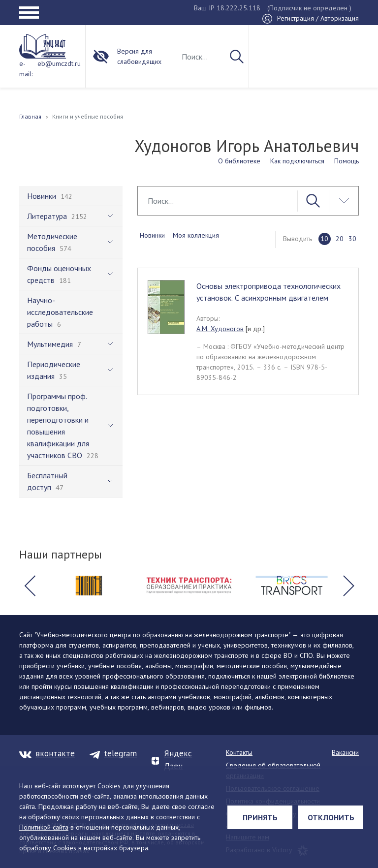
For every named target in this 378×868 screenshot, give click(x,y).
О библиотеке (239, 161)
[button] (30, 586)
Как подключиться (297, 161)
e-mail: (26, 69)
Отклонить (331, 817)
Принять (260, 817)
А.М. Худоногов (220, 329)
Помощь (346, 161)
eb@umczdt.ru (59, 63)
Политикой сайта (44, 827)
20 (340, 239)
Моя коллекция (196, 235)
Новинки (152, 235)
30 (352, 239)
